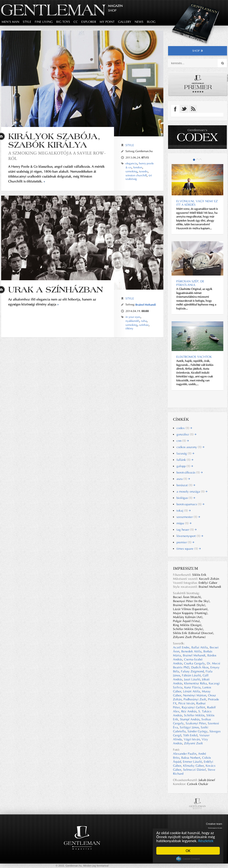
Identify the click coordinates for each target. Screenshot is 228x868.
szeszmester (188, 517)
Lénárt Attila (192, 691)
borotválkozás (190, 472)
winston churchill (136, 175)
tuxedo (143, 171)
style (27, 22)
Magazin (115, 6)
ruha (144, 321)
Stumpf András (190, 719)
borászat (186, 485)
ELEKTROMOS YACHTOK (194, 357)
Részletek (206, 841)
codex (184, 428)
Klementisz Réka (195, 683)
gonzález (186, 434)
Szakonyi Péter (196, 723)
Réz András (189, 711)
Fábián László (191, 675)
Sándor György (198, 731)
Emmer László (192, 762)
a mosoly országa (192, 491)
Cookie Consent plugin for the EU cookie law (188, 859)
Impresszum (215, 828)
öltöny (129, 328)
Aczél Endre (181, 647)
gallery (125, 22)
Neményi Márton (195, 695)
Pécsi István (186, 703)
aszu (183, 479)
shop (198, 51)
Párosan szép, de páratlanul (190, 283)
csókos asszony (190, 447)
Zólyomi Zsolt (193, 743)
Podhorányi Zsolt (195, 699)
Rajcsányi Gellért (193, 707)
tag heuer (187, 530)
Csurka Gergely (195, 663)
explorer (89, 22)
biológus (186, 498)
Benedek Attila (191, 651)
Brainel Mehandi (146, 305)
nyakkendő (132, 321)
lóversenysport (190, 536)
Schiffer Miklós (194, 715)
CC (76, 22)
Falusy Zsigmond (192, 671)
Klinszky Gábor (193, 766)
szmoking (131, 171)
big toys (63, 22)
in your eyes (133, 317)
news (139, 22)
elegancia (131, 163)
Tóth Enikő (190, 735)
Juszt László (192, 679)
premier (185, 542)
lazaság (185, 453)
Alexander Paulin (185, 754)
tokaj (184, 511)
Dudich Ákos (200, 667)
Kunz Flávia (192, 687)
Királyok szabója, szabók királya (54, 140)
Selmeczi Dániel (195, 770)
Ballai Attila (200, 647)
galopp (185, 466)
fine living (44, 22)
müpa (184, 523)
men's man (10, 22)
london (138, 167)
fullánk (185, 460)
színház (144, 325)
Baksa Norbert (191, 758)
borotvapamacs (190, 504)
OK (188, 851)
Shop (112, 10)
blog (151, 22)
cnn (183, 441)
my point (107, 22)
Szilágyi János (189, 727)
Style (130, 145)
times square (189, 549)
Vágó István (192, 739)
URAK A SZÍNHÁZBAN (56, 290)
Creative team (214, 824)
